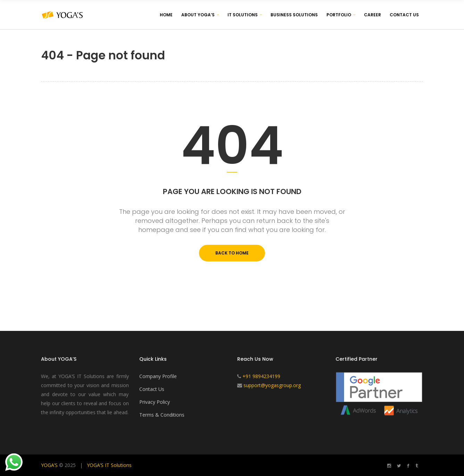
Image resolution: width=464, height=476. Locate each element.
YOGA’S (49, 465)
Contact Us (152, 389)
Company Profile (158, 376)
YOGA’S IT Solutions (109, 465)
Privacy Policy (155, 402)
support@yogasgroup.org (272, 385)
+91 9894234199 (261, 376)
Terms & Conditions (162, 415)
